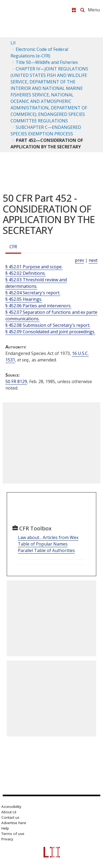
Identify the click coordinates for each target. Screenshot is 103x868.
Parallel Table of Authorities (46, 550)
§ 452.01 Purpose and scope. (34, 267)
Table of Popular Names (43, 544)
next (93, 260)
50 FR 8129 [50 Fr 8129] (16, 381)
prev (79, 260)
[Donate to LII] (74, 10)
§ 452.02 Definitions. (26, 273)
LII (13, 43)
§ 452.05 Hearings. (24, 299)
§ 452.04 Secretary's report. (33, 293)
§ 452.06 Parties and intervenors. (38, 306)
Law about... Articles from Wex (48, 537)
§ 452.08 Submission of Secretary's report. (48, 325)
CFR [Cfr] (13, 247)
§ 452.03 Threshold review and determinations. (36, 283)
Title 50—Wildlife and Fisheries (47, 62)
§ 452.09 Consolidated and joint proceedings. (50, 332)
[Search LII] (82, 10)
